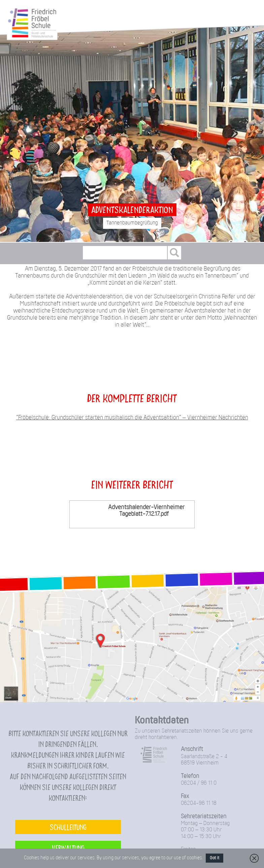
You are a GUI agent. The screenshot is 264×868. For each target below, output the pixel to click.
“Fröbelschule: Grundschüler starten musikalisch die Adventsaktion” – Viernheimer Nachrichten (132, 418)
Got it (214, 858)
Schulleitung (68, 827)
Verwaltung (68, 848)
